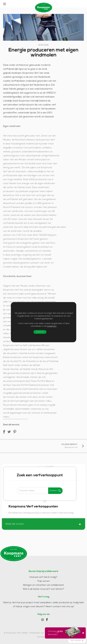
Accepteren (40, 332)
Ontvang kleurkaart (65, 633)
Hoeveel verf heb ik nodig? (43, 577)
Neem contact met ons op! (60, 607)
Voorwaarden (44, 637)
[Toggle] (5, 4)
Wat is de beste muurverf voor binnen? (43, 589)
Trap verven (43, 581)
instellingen (52, 326)
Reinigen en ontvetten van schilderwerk (43, 585)
